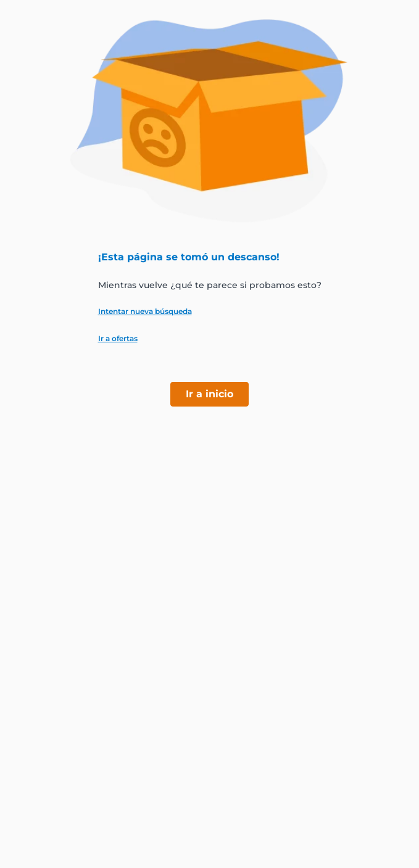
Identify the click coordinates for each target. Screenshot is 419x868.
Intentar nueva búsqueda (145, 312)
